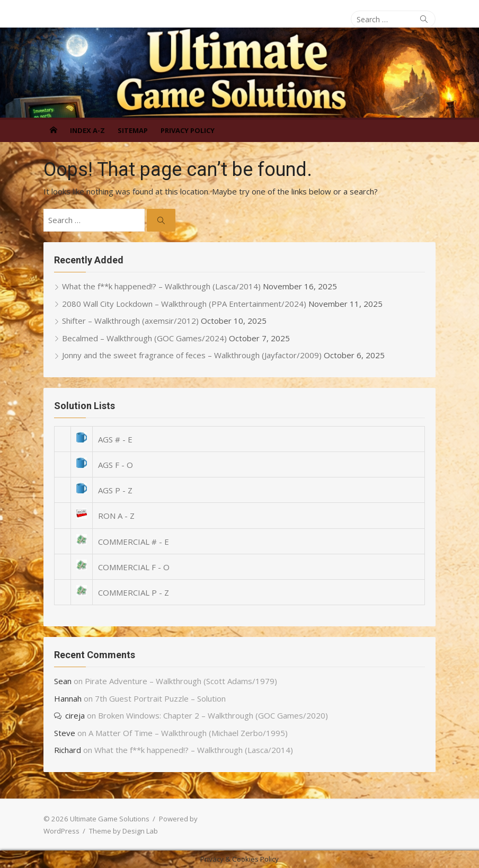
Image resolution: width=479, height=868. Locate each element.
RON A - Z (116, 516)
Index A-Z (87, 130)
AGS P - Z (115, 490)
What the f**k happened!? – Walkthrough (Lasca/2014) (161, 286)
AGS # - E (115, 439)
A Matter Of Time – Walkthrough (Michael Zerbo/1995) (188, 733)
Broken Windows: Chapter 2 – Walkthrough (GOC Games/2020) (213, 715)
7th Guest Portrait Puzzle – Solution (160, 698)
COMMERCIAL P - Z (134, 592)
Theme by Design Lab (123, 831)
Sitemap (133, 130)
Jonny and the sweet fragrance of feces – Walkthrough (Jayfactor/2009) (192, 355)
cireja (75, 715)
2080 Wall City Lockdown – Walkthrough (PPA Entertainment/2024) (184, 304)
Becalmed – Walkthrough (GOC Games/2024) (144, 338)
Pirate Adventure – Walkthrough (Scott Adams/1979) (181, 681)
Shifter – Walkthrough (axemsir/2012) (130, 321)
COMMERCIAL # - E (134, 542)
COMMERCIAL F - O (134, 567)
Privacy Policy (188, 130)
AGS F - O (116, 465)
